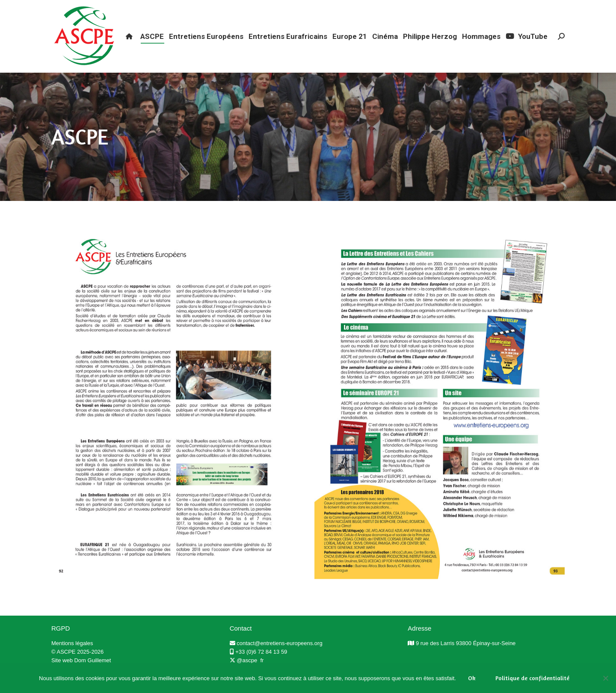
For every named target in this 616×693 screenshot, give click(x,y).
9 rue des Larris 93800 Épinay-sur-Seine (466, 659)
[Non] (605, 678)
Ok (472, 678)
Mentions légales (72, 659)
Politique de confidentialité (532, 678)
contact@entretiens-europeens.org (279, 659)
